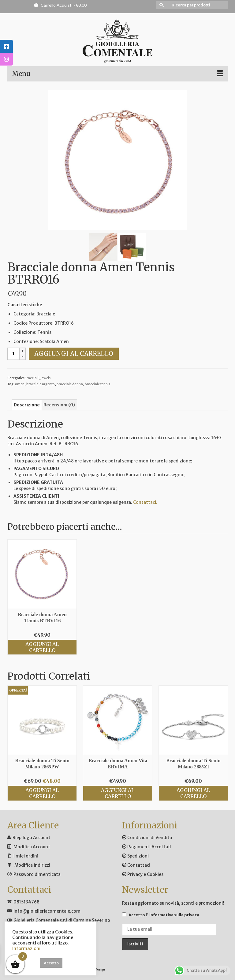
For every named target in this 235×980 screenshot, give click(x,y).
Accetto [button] (51, 963)
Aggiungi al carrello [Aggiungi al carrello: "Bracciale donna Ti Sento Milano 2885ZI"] (193, 793)
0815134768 (26, 902)
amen (20, 384)
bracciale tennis (97, 384)
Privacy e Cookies (143, 874)
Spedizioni (135, 856)
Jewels (45, 378)
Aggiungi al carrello (74, 354)
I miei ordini (26, 856)
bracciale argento (41, 384)
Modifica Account (32, 847)
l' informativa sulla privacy (172, 915)
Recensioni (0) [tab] (59, 405)
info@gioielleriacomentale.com (47, 911)
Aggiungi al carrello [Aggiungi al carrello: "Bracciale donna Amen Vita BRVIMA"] (118, 793)
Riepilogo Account (32, 838)
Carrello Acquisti (60, 5)
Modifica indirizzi (32, 865)
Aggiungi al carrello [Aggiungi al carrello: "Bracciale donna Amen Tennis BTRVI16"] (42, 647)
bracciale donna (70, 384)
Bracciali (32, 378)
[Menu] (117, 74)
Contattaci (136, 865)
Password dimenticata (37, 874)
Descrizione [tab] (27, 405)
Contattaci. (145, 502)
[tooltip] (6, 46)
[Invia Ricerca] (161, 5)
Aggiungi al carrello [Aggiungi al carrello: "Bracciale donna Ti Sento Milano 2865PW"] (42, 793)
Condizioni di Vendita (147, 838)
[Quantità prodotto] (13, 354)
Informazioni (26, 948)
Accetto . (161, 915)
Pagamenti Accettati (147, 847)
